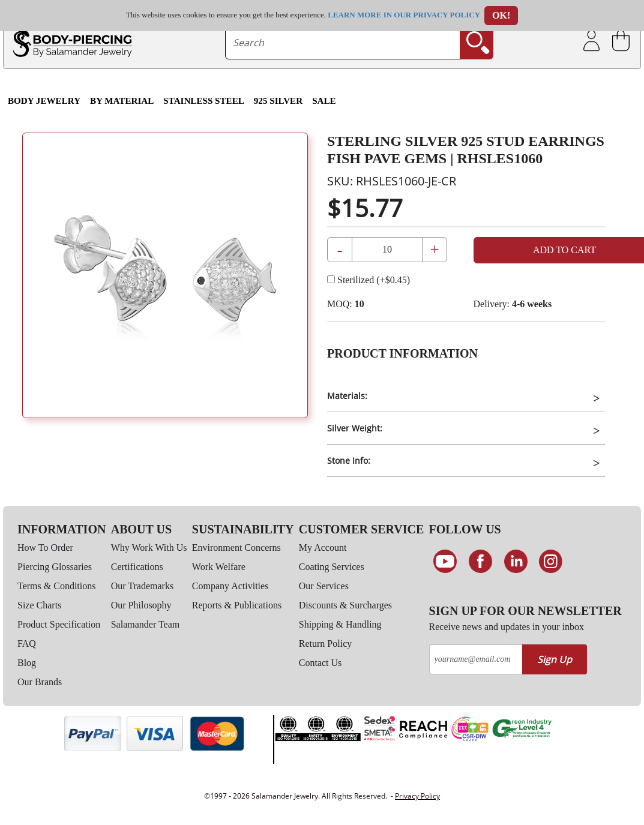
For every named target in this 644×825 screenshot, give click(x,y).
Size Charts (39, 605)
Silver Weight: (355, 428)
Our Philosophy (141, 605)
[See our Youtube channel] (446, 562)
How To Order (45, 547)
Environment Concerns (236, 547)
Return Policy (325, 643)
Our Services (324, 586)
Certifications (137, 567)
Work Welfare (219, 567)
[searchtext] (343, 43)
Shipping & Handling (340, 624)
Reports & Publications (237, 605)
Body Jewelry (44, 101)
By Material (122, 101)
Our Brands (40, 682)
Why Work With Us (149, 547)
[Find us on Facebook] (480, 562)
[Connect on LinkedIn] (516, 562)
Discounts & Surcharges (345, 605)
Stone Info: (349, 460)
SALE (324, 101)
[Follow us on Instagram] (551, 562)
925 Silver (278, 101)
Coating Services (332, 567)
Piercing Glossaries (55, 567)
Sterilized (369, 280)
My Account (323, 547)
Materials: (347, 396)
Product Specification (59, 624)
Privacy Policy (417, 796)
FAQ (27, 643)
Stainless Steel (204, 101)
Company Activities (230, 586)
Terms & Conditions (56, 586)
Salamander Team (146, 624)
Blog (27, 663)
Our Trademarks (142, 586)
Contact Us (320, 663)
